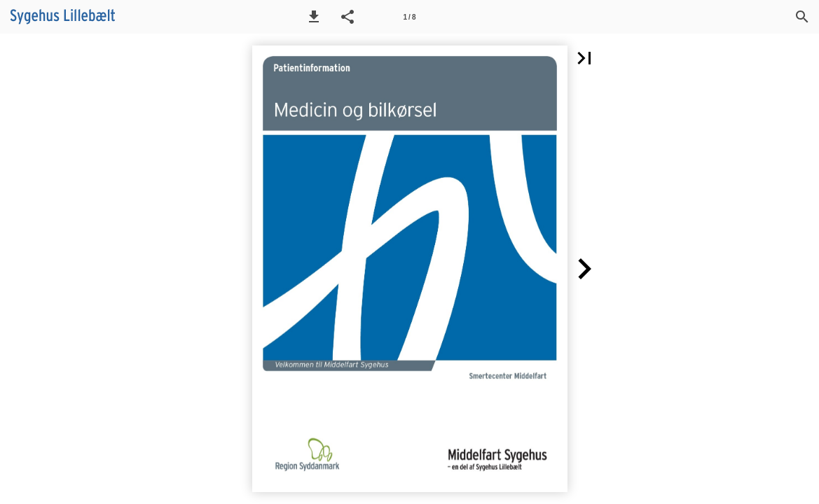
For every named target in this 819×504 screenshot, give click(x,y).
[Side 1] (410, 17)
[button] (314, 17)
